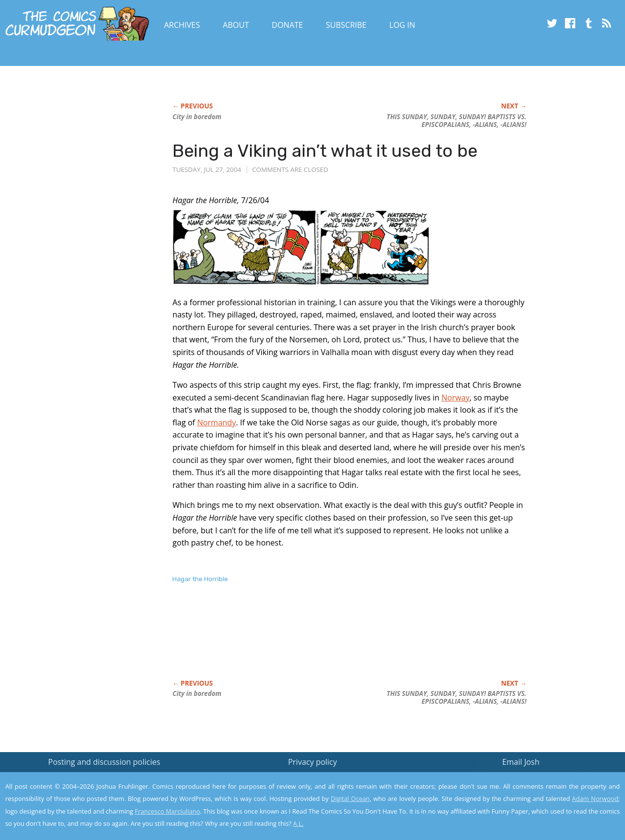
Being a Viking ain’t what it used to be (325, 151)
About (236, 25)
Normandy (217, 422)
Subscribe (346, 25)
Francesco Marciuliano (167, 811)
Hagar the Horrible (200, 579)
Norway (456, 398)
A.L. (298, 823)
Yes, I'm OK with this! (542, 804)
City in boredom (197, 117)
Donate (288, 25)
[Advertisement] (350, 642)
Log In (402, 25)
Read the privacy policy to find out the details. (538, 779)
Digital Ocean (350, 798)
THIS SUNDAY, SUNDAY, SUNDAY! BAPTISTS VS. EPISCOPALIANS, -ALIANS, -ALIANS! (457, 121)
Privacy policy (312, 762)
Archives (182, 25)
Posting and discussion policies (104, 762)
